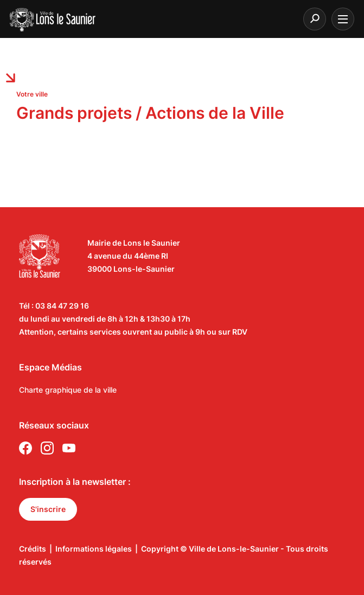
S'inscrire (48, 509)
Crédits (33, 549)
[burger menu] (343, 19)
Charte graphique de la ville (68, 390)
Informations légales (94, 549)
